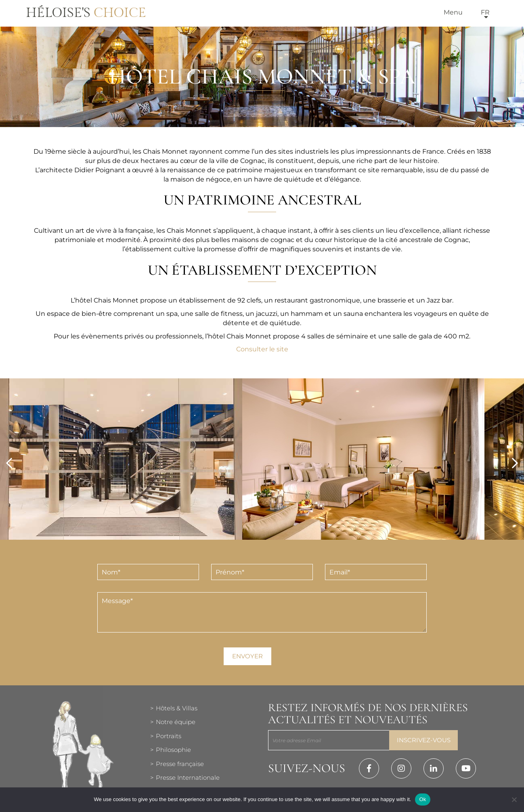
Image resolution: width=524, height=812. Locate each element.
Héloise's (86, 13)
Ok (422, 799)
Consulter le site (262, 349)
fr (485, 12)
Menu (453, 12)
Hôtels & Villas (177, 708)
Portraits (169, 736)
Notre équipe (176, 722)
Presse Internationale (188, 778)
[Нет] (514, 799)
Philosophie (173, 750)
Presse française (180, 764)
